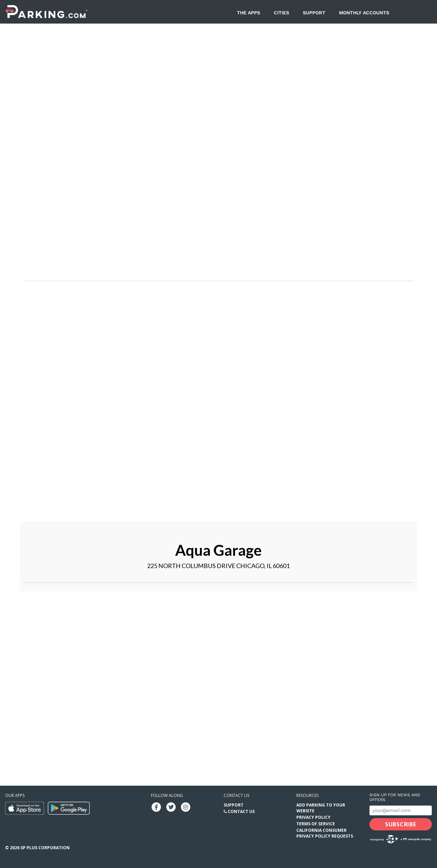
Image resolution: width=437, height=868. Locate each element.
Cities (281, 13)
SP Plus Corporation (45, 848)
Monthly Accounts (364, 13)
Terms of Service (316, 824)
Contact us (236, 795)
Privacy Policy (313, 817)
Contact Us (241, 811)
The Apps (249, 13)
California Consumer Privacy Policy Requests (325, 833)
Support (314, 13)
